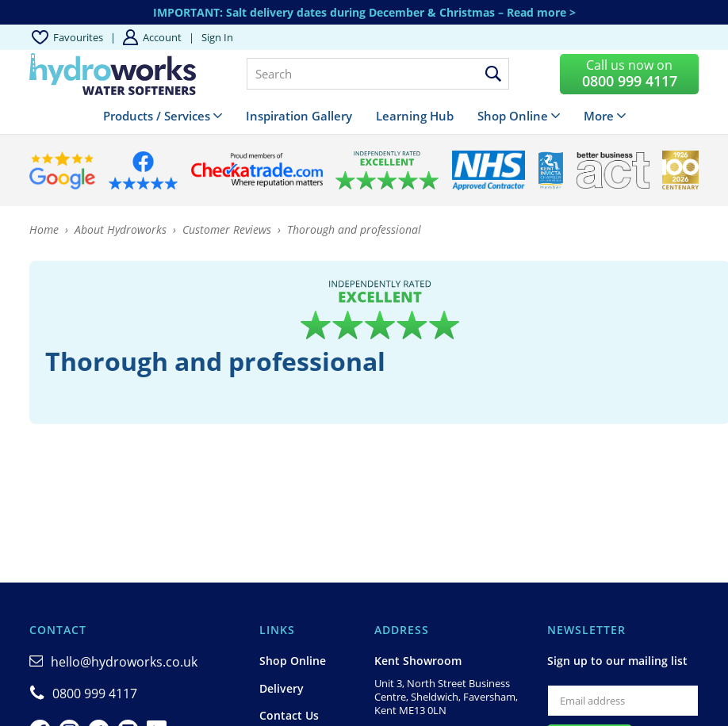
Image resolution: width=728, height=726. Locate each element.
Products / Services (157, 116)
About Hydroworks (121, 229)
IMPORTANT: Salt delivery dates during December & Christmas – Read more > (364, 12)
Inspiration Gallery (299, 116)
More (599, 116)
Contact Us (289, 715)
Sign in (217, 37)
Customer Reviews (227, 229)
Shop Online (513, 116)
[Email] (623, 701)
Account (162, 37)
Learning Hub (415, 116)
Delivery (282, 688)
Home (44, 229)
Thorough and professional (354, 229)
